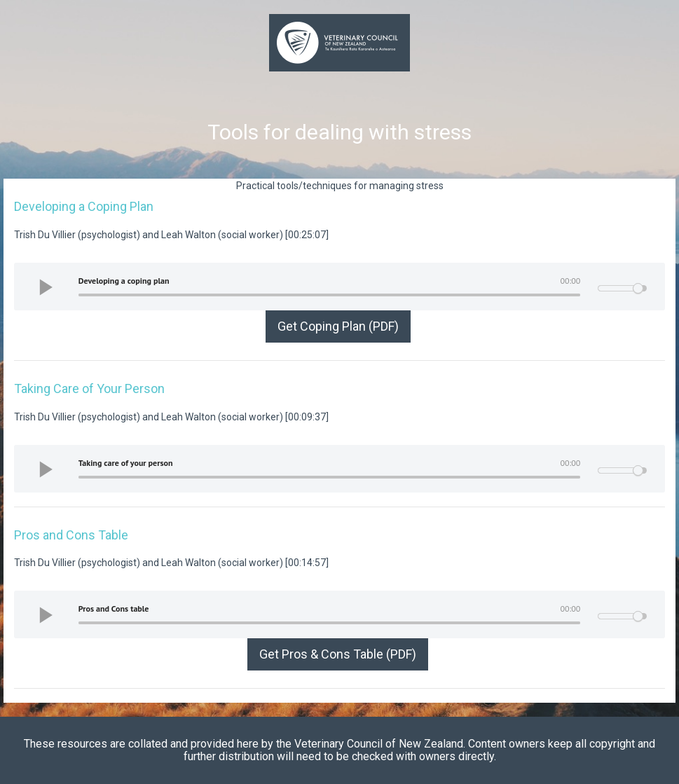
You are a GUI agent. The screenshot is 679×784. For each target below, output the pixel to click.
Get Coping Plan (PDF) (338, 326)
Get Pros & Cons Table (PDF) (338, 654)
